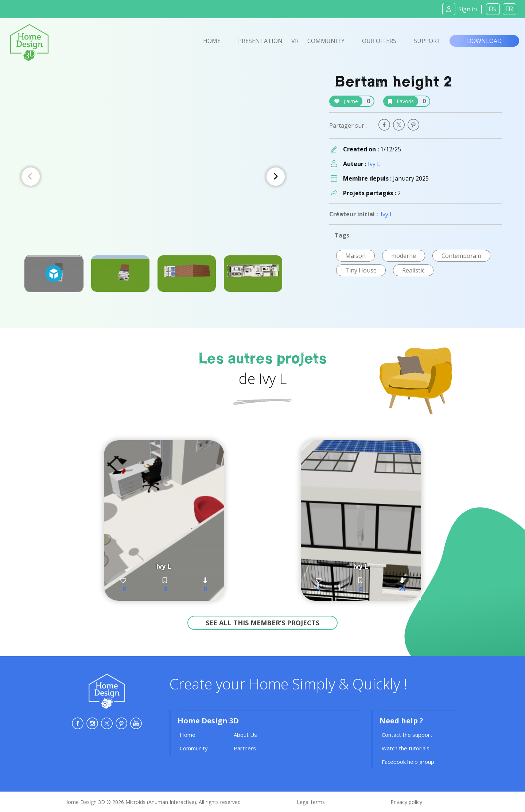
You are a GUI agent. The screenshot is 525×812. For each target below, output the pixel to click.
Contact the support (407, 735)
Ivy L (374, 164)
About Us (245, 735)
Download (484, 41)
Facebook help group (408, 762)
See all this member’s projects (262, 623)
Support (427, 41)
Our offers (379, 41)
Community (326, 41)
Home (212, 41)
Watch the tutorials (406, 748)
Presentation (260, 41)
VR (295, 41)
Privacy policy (406, 802)
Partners (245, 748)
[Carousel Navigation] (153, 177)
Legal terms (311, 802)
